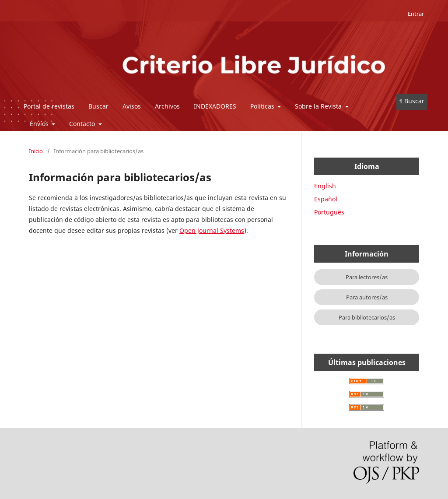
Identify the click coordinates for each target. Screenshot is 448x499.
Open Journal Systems (212, 230)
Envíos (40, 124)
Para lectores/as (367, 277)
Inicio (36, 151)
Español (326, 199)
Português (329, 212)
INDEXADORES (215, 106)
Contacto (83, 124)
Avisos (132, 106)
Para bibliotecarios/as (367, 317)
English (325, 186)
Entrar (416, 14)
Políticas (263, 106)
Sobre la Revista (319, 106)
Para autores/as (367, 297)
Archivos (167, 106)
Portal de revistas (49, 106)
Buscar (98, 106)
